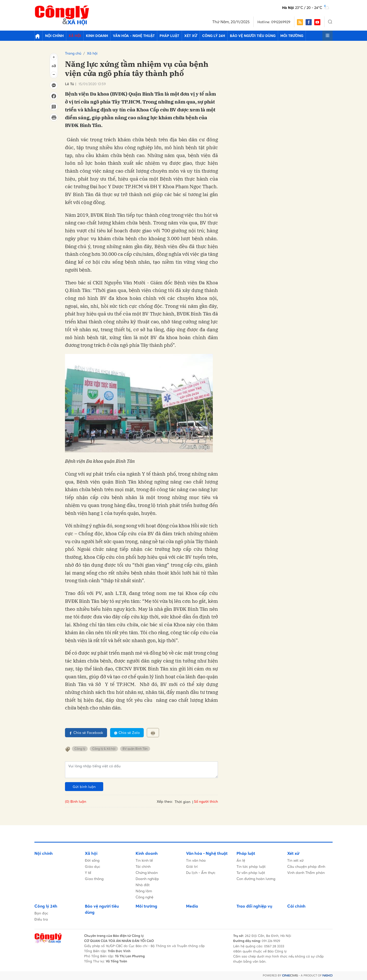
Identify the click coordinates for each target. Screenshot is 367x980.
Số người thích (206, 801)
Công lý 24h (194, 36)
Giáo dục (93, 866)
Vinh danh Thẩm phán (306, 873)
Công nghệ (145, 897)
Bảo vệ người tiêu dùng (230, 36)
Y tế (88, 873)
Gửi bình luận (84, 787)
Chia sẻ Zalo (127, 733)
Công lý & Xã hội (104, 749)
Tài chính (143, 866)
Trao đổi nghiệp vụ (254, 906)
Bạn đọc (41, 913)
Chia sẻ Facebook (86, 733)
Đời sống (92, 860)
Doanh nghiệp (147, 879)
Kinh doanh (91, 36)
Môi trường (266, 36)
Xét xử (174, 36)
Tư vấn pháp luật (251, 873)
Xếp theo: (165, 801)
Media (192, 906)
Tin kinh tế (144, 860)
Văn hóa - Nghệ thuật (124, 36)
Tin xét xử (295, 860)
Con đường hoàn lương (256, 879)
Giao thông (94, 879)
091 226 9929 (272, 941)
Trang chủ (73, 53)
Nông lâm (144, 891)
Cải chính (296, 906)
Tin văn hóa (196, 860)
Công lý (80, 749)
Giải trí (192, 866)
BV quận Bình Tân (135, 749)
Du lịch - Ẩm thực (201, 873)
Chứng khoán (147, 873)
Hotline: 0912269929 (274, 22)
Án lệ (241, 860)
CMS (290, 976)
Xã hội (71, 36)
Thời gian (182, 802)
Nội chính (53, 36)
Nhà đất (143, 885)
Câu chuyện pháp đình (306, 866)
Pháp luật (156, 36)
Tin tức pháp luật (251, 866)
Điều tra (41, 919)
